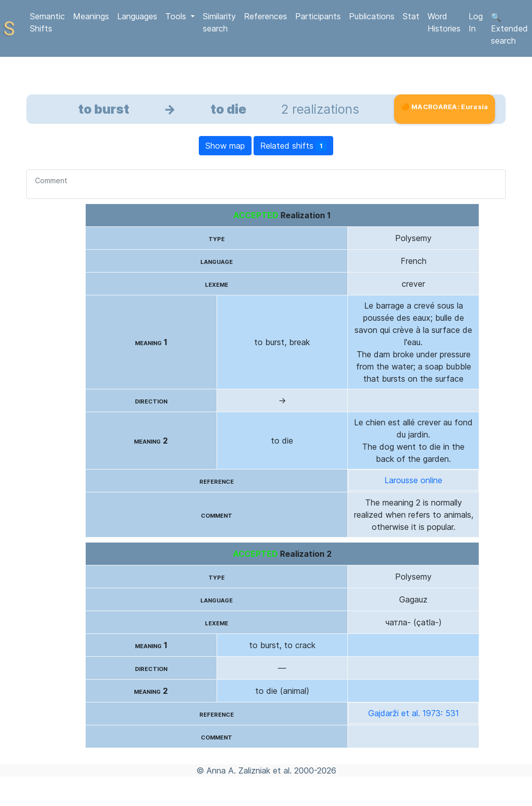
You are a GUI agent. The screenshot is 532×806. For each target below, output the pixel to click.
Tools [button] (177, 16)
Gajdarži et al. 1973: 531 (414, 713)
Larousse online (413, 480)
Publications (372, 16)
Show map (225, 146)
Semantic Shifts (47, 22)
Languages (137, 16)
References (265, 16)
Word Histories (444, 22)
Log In (476, 22)
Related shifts (294, 146)
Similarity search (219, 22)
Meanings (91, 16)
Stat (411, 16)
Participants (318, 16)
